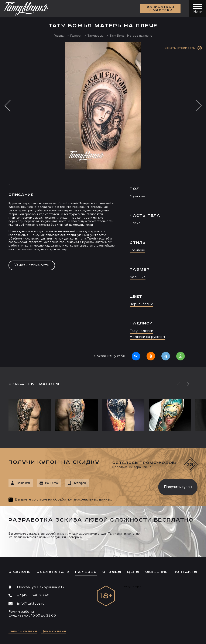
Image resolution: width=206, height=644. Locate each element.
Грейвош (137, 250)
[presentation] (121, 486)
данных (105, 500)
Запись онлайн (23, 631)
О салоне (20, 572)
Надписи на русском (147, 337)
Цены (133, 572)
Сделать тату (53, 572)
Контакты (186, 572)
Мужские (137, 196)
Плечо (135, 223)
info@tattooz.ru (31, 604)
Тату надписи (141, 331)
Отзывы (112, 572)
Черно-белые (141, 304)
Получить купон (178, 487)
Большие (138, 277)
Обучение (157, 572)
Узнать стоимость (32, 265)
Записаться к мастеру (161, 9)
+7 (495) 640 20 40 (33, 595)
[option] (103, 204)
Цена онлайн (54, 631)
